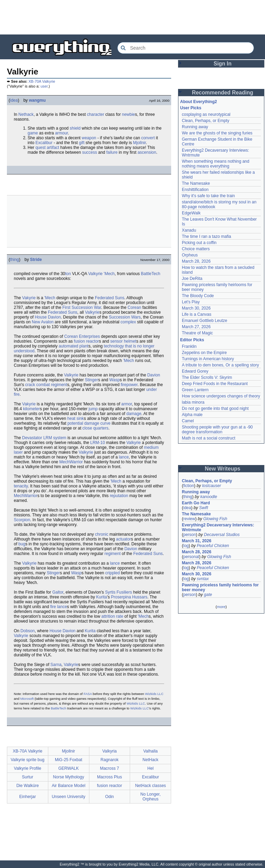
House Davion (48, 317)
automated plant (73, 346)
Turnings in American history (208, 359)
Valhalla (150, 751)
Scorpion (22, 520)
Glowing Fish (215, 519)
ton (68, 274)
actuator (123, 539)
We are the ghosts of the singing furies (217, 133)
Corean (134, 307)
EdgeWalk (191, 213)
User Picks (191, 108)
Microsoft (27, 699)
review (189, 519)
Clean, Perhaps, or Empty (205, 121)
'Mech (109, 274)
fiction (189, 486)
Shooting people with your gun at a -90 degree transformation (217, 430)
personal (191, 557)
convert (148, 138)
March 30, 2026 (196, 308)
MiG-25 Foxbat (68, 760)
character (96, 114)
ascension (147, 152)
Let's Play (191, 302)
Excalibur (44, 143)
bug (22, 544)
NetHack (150, 760)
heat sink (76, 418)
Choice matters (196, 249)
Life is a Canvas (197, 314)
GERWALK (68, 768)
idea (14, 100)
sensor (117, 341)
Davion (154, 375)
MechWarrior (71, 462)
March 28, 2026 (196, 261)
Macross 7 (110, 768)
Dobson (27, 631)
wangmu (37, 100)
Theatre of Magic (197, 333)
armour (61, 133)
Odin (110, 797)
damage (134, 414)
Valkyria (109, 751)
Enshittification (195, 190)
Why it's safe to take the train (208, 196)
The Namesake (196, 183)
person (190, 535)
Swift (204, 508)
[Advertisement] (132, 17)
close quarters (95, 428)
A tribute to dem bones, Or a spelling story (220, 365)
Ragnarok (109, 760)
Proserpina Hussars (129, 597)
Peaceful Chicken (213, 546)
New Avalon (43, 322)
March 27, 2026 (196, 327)
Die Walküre (27, 786)
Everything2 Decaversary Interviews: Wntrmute (218, 527)
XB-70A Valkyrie (42, 81)
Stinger (91, 380)
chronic (102, 534)
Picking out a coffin (199, 243)
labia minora (193, 402)
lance (124, 457)
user (44, 86)
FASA (88, 694)
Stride (36, 260)
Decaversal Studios (222, 535)
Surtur (28, 777)
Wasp (115, 380)
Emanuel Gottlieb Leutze (204, 321)
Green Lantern (195, 390)
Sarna (56, 665)
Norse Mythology (69, 777)
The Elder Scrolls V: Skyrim (207, 377)
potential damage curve (89, 423)
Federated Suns (110, 298)
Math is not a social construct (209, 438)
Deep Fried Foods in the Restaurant (215, 384)
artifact (53, 148)
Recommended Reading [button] (223, 93)
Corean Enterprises (82, 336)
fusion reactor (86, 341)
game (33, 133)
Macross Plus (109, 777)
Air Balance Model (68, 786)
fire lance (58, 607)
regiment (113, 554)
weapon (89, 138)
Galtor (58, 592)
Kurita (102, 597)
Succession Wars (125, 317)
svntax (203, 579)
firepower (129, 385)
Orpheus (190, 255)
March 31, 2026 (197, 541)
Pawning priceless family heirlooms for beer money (220, 587)
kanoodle (209, 497)
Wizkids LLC (154, 694)
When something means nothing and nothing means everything (215, 164)
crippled (112, 573)
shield (75, 128)
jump (93, 409)
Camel (188, 421)
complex (128, 322)
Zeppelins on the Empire (204, 353)
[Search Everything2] (186, 48)
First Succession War (82, 307)
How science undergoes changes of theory (221, 396)
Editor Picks (192, 340)
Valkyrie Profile (27, 768)
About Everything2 (199, 102)
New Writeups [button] (223, 469)
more (221, 607)
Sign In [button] (223, 64)
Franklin (189, 346)
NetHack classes (150, 786)
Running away (195, 127)
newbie (128, 114)
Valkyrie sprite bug (28, 760)
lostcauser (212, 486)
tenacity (21, 486)
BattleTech (150, 274)
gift (82, 143)
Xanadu (189, 230)
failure (112, 152)
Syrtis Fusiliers (118, 592)
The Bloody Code (198, 296)
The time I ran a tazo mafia (207, 236)
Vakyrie (29, 298)
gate (208, 595)
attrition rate (112, 616)
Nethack (26, 114)
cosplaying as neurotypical (206, 114)
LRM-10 (97, 443)
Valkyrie (95, 274)
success (90, 152)
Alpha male (192, 415)
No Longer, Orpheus (151, 797)
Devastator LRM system (44, 438)
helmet (130, 341)
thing (14, 260)
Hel (150, 768)
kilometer (32, 409)
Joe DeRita (192, 279)
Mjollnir (140, 143)
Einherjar (28, 797)
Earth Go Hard (196, 503)
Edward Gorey (195, 371)
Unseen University (68, 797)
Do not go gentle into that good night (215, 408)
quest (41, 148)
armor (127, 404)
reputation (119, 496)
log (186, 546)
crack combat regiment (46, 385)
